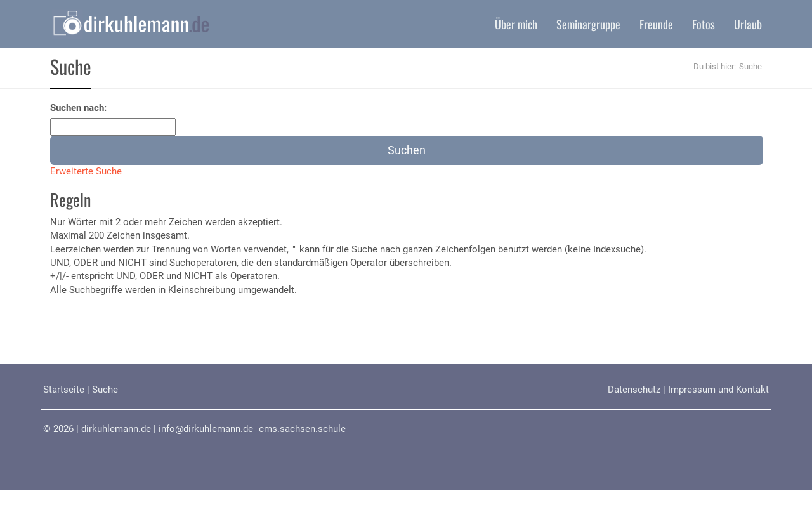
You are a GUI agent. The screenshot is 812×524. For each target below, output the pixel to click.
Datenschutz (634, 390)
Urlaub (748, 24)
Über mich (516, 24)
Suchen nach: (78, 108)
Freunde (656, 24)
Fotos (704, 24)
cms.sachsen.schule (302, 429)
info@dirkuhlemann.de (206, 429)
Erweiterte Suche (86, 171)
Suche (105, 390)
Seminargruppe (588, 24)
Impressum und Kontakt (718, 390)
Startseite (64, 390)
